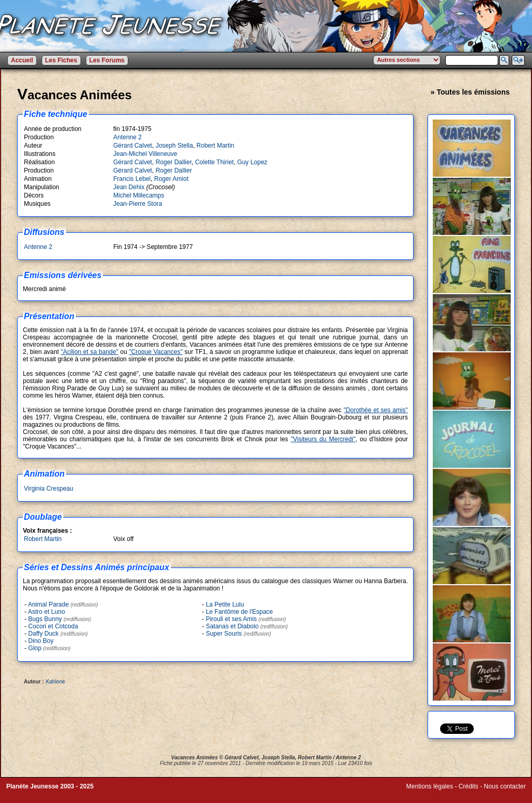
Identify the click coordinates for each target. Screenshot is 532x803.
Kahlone (55, 682)
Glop (35, 648)
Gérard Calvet (133, 146)
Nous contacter (505, 786)
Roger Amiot (171, 179)
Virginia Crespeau (49, 489)
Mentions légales (430, 786)
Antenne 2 (128, 137)
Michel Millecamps (139, 195)
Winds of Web (425, 794)
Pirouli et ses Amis (231, 619)
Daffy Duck (43, 634)
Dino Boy (41, 641)
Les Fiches (61, 60)
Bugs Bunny (45, 619)
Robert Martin (215, 146)
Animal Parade (49, 604)
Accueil (22, 60)
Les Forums (107, 60)
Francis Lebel (132, 179)
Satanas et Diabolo (232, 626)
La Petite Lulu (225, 604)
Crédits (469, 786)
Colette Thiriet (214, 162)
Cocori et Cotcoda (53, 626)
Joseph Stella (174, 146)
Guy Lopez (252, 162)
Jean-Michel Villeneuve (145, 154)
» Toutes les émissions (470, 92)
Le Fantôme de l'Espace (239, 612)
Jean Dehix (129, 187)
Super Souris (224, 634)
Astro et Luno (46, 612)
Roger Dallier (173, 162)
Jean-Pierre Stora (138, 204)
